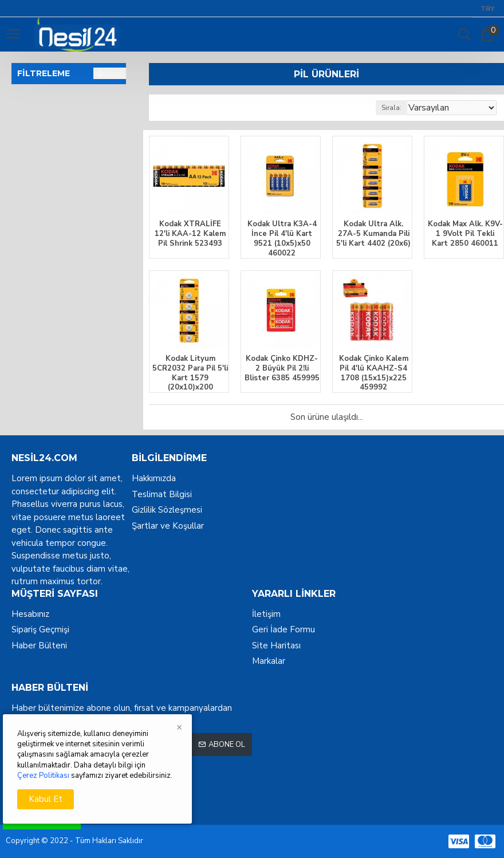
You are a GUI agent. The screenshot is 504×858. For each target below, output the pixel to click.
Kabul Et (46, 799)
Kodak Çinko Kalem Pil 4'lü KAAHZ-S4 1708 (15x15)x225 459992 (374, 373)
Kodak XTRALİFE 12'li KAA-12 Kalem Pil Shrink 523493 (190, 234)
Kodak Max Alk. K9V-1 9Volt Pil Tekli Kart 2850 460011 (465, 234)
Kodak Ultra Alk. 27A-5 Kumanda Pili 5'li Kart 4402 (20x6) (373, 234)
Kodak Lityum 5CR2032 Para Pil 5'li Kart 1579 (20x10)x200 (190, 373)
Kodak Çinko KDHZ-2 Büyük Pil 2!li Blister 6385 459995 (282, 369)
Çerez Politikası (43, 776)
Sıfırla (113, 73)
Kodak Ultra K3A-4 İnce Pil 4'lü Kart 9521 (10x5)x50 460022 (282, 239)
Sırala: (391, 108)
